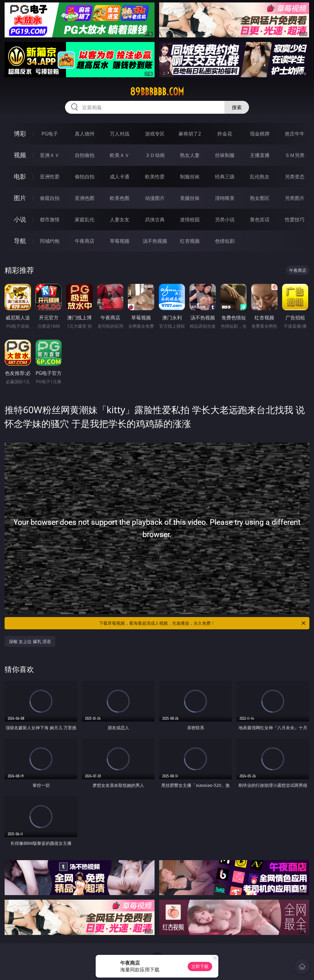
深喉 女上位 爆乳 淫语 (30, 641)
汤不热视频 (155, 241)
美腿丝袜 (190, 198)
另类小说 (225, 219)
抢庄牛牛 (295, 134)
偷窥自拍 (50, 198)
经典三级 (225, 177)
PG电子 (50, 134)
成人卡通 (120, 177)
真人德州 (85, 134)
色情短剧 (225, 241)
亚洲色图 (85, 198)
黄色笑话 (260, 219)
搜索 (237, 107)
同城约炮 (50, 241)
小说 (20, 219)
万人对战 (120, 134)
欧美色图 (120, 198)
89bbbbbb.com (157, 92)
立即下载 (200, 966)
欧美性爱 (155, 177)
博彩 (20, 133)
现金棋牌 (260, 134)
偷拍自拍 (85, 177)
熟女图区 (260, 198)
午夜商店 (85, 241)
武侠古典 (155, 219)
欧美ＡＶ (120, 155)
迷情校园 (190, 219)
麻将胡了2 (190, 134)
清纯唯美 (225, 198)
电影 (20, 176)
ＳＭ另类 (295, 155)
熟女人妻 (190, 155)
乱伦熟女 (260, 177)
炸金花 (225, 134)
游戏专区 (155, 134)
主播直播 (260, 155)
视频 (20, 155)
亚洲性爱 (50, 177)
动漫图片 (155, 198)
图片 (20, 198)
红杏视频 (190, 241)
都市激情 (50, 219)
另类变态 (295, 177)
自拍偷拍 (85, 155)
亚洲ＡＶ (50, 155)
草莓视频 (120, 241)
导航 (20, 241)
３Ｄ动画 (155, 155)
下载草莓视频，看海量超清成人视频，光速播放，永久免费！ (203, 623)
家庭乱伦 (85, 219)
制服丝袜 (190, 177)
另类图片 (295, 198)
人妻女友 (120, 219)
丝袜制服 (225, 155)
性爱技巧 (295, 219)
